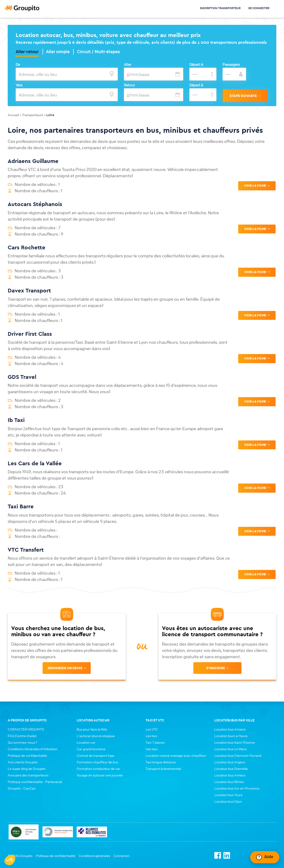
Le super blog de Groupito (27, 768)
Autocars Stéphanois (35, 204)
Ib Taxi (16, 420)
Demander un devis (65, 668)
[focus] (112, 74)
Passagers (231, 64)
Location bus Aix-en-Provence (237, 788)
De (18, 64)
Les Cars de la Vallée (35, 463)
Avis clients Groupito (23, 762)
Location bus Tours (228, 795)
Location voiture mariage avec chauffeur (176, 755)
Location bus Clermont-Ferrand (238, 755)
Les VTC (152, 729)
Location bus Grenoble (231, 768)
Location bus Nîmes (229, 782)
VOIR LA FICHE (255, 186)
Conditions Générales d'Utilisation (33, 749)
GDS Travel (22, 377)
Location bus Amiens (230, 729)
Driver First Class (30, 334)
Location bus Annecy (230, 775)
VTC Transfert (26, 550)
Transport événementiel (163, 768)
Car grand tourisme (91, 749)
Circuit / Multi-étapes (99, 52)
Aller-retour (27, 52)
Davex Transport (29, 290)
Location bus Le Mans (230, 749)
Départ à (196, 64)
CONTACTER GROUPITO (26, 729)
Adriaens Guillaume (33, 161)
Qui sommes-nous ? (23, 742)
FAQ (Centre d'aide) (22, 736)
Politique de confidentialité (27, 755)
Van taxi (151, 749)
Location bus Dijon (228, 801)
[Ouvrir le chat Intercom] (265, 857)
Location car (86, 742)
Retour (129, 85)
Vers (19, 85)
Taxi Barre (21, 506)
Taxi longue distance (161, 762)
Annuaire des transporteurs (28, 775)
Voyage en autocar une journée (100, 775)
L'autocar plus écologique (96, 736)
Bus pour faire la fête (92, 729)
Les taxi (151, 736)
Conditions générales (94, 856)
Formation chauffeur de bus (97, 762)
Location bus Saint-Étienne (235, 742)
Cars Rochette (27, 247)
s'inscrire (216, 668)
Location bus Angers (230, 762)
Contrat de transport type (95, 755)
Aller (128, 64)
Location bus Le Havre (231, 736)
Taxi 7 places (155, 742)
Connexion (122, 856)
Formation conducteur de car (98, 768)
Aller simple (58, 52)
